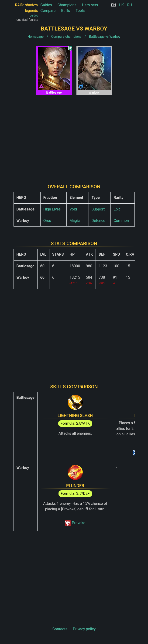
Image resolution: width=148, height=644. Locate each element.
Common (121, 221)
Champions (67, 5)
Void (73, 209)
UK (121, 5)
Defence (98, 221)
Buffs (65, 11)
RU (130, 5)
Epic (117, 209)
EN (114, 5)
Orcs (47, 221)
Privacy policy (84, 629)
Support (98, 209)
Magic (75, 221)
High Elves (52, 209)
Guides (46, 5)
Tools (80, 11)
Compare (48, 11)
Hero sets (90, 5)
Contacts (60, 629)
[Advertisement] (74, 136)
